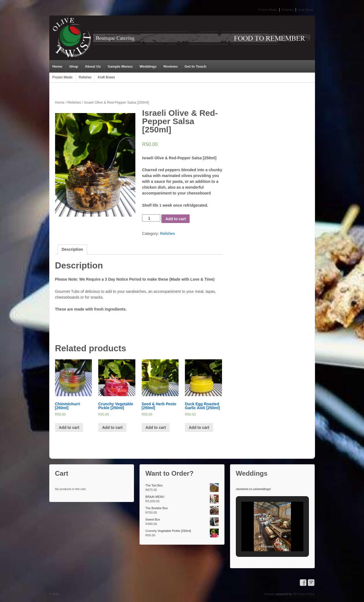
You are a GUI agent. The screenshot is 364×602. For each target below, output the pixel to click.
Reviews (171, 66)
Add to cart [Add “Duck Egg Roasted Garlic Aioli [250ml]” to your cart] (199, 427)
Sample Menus (120, 66)
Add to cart (175, 219)
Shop (74, 66)
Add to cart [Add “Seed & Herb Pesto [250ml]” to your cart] (156, 427)
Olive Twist (67, 594)
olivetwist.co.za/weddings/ (253, 489)
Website (270, 594)
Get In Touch (195, 66)
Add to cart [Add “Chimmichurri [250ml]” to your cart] (69, 427)
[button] (260, 537)
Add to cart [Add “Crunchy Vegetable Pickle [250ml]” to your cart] (112, 427)
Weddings (148, 66)
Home (57, 66)
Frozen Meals (268, 10)
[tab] (72, 249)
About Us (93, 66)
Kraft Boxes (306, 10)
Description (72, 249)
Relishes (288, 10)
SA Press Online (304, 594)
